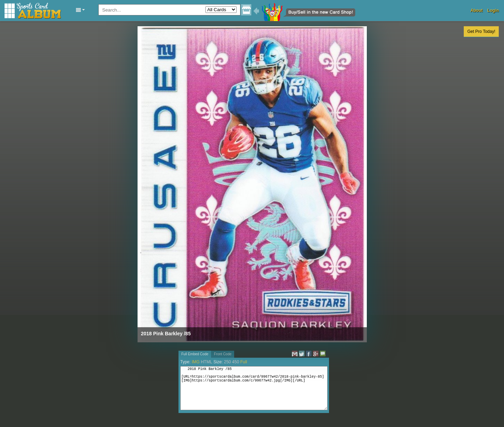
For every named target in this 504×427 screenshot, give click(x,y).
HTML (207, 362)
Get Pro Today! (481, 31)
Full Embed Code (195, 354)
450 (236, 362)
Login (493, 10)
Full (243, 362)
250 (227, 362)
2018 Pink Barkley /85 (166, 334)
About (477, 10)
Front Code (223, 354)
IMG (196, 362)
